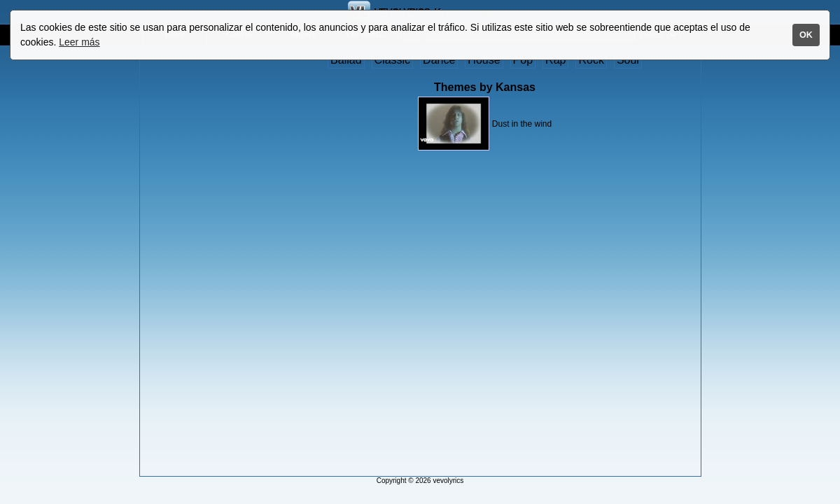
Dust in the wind (522, 124)
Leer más (79, 42)
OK (806, 35)
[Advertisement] (198, 264)
